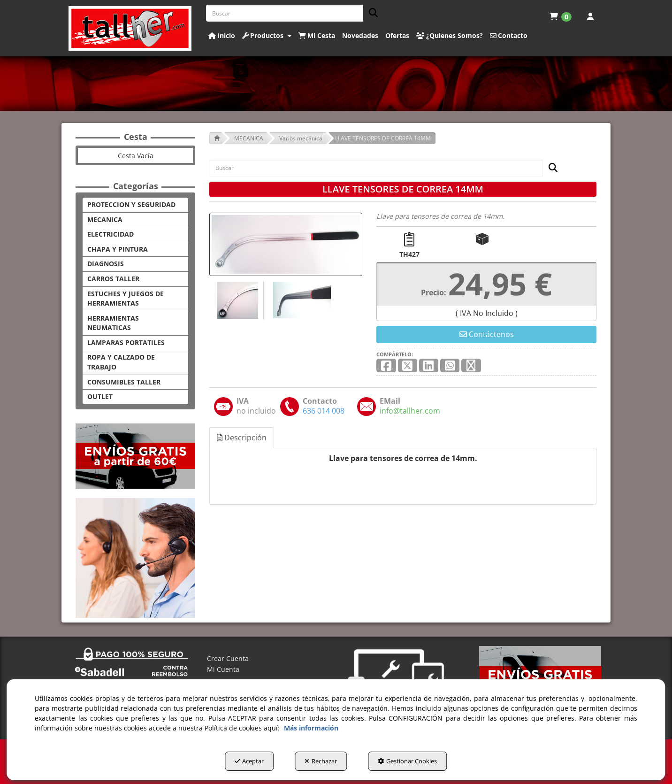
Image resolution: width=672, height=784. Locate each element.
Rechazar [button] (321, 761)
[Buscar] (370, 13)
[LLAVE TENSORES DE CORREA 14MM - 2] (301, 300)
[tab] (242, 438)
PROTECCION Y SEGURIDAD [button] (131, 204)
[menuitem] (561, 16)
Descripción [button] (242, 438)
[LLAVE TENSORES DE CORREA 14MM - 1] (236, 300)
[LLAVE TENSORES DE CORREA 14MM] (286, 244)
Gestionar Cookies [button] (407, 761)
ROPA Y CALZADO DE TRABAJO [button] (121, 362)
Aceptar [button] (249, 761)
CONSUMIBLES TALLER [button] (124, 382)
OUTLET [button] (100, 396)
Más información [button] (311, 728)
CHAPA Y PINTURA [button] (118, 249)
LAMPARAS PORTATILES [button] (126, 342)
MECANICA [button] (105, 219)
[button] (130, 28)
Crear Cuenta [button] (228, 658)
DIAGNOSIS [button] (106, 264)
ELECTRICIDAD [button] (111, 234)
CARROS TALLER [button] (113, 279)
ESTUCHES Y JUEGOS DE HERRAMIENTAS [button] (126, 299)
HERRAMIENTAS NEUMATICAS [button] (113, 323)
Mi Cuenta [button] (223, 669)
